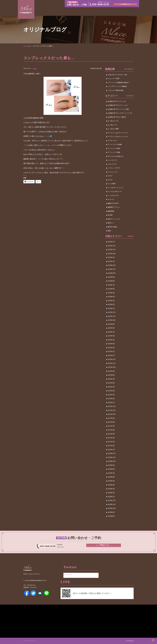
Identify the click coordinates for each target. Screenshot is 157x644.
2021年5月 (111, 434)
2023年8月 (111, 328)
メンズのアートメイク (116, 188)
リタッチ (111, 199)
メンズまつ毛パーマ (115, 192)
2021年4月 (111, 438)
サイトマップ (42, 641)
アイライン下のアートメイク (118, 137)
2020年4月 (111, 485)
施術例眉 (32, 46)
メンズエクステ (113, 196)
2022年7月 (111, 379)
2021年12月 (112, 406)
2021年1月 (111, 450)
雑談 (109, 231)
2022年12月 (112, 359)
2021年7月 (111, 426)
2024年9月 (111, 277)
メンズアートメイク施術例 (118, 86)
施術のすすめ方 (113, 203)
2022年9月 (111, 371)
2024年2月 (111, 304)
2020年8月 (111, 469)
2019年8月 (111, 516)
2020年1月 (111, 497)
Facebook (27, 596)
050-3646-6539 (101, 4)
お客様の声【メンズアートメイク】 (120, 113)
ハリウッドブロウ (114, 168)
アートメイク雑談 (114, 152)
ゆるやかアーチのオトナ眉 (118, 75)
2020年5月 (111, 481)
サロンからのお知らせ (116, 156)
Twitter (33, 596)
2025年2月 (111, 257)
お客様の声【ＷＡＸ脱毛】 (117, 117)
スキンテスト (112, 164)
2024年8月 (111, 281)
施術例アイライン (114, 207)
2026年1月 (111, 242)
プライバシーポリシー (30, 641)
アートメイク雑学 (114, 148)
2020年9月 (111, 465)
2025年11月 (112, 250)
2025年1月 (111, 261)
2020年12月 (112, 453)
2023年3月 (111, 348)
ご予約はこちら (126, 3)
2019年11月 (112, 504)
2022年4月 (111, 391)
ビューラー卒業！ (114, 79)
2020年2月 (111, 493)
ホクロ (110, 180)
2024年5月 (111, 293)
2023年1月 (111, 356)
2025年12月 (112, 246)
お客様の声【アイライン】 (117, 101)
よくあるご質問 (113, 129)
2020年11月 (112, 457)
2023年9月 (111, 324)
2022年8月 (111, 375)
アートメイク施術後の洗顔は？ (119, 83)
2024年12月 (112, 265)
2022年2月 (111, 399)
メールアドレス (40, 596)
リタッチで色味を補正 (116, 90)
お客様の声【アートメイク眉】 (119, 109)
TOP (25, 46)
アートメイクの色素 (115, 144)
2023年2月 (111, 352)
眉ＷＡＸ (111, 223)
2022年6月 (111, 383)
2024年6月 (111, 289)
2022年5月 (111, 387)
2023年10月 (112, 320)
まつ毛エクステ (113, 121)
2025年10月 (112, 254)
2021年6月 (111, 430)
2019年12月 (112, 501)
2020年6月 (111, 477)
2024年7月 (111, 285)
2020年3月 (111, 489)
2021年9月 (111, 418)
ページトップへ (151, 638)
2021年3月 (111, 442)
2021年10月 (112, 414)
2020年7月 (111, 473)
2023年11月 (112, 316)
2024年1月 (111, 308)
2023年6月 (111, 336)
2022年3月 (111, 395)
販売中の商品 (112, 227)
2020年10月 (112, 461)
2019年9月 (111, 512)
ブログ (110, 176)
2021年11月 (112, 410)
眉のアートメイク (114, 219)
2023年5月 (111, 340)
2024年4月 (111, 297)
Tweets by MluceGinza (71, 572)
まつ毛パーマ (112, 125)
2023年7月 (111, 332)
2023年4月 (111, 344)
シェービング (112, 160)
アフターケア (112, 141)
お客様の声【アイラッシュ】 (118, 105)
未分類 (110, 215)
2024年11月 (112, 269)
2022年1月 (111, 403)
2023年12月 (112, 312)
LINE (47, 596)
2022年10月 (112, 367)
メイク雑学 (112, 184)
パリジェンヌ (112, 172)
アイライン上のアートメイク (118, 133)
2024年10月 (112, 273)
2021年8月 (111, 422)
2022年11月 (112, 363)
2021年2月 (111, 446)
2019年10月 (112, 508)
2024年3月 (111, 301)
